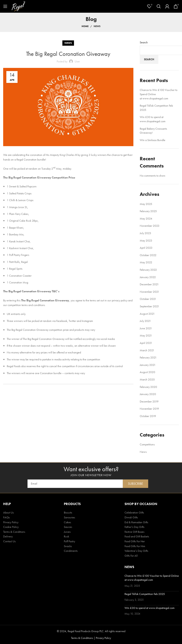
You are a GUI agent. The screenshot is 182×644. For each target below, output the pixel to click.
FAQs (6, 517)
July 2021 (145, 321)
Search (144, 42)
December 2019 (149, 401)
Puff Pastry (69, 541)
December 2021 (149, 284)
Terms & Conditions (14, 532)
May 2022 (146, 262)
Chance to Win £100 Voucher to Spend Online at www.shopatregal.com (152, 578)
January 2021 (148, 365)
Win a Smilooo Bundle (153, 140)
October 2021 (148, 299)
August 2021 (147, 314)
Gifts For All (131, 556)
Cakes (67, 522)
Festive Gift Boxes (134, 532)
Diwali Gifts (131, 517)
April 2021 (146, 343)
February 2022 (148, 270)
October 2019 (148, 416)
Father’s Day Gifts (134, 527)
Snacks (68, 546)
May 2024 (146, 218)
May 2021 (146, 335)
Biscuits (68, 512)
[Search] (159, 6)
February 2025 (148, 211)
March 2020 (147, 379)
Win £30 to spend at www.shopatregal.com (153, 119)
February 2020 (148, 387)
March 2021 (147, 350)
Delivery (8, 536)
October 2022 (148, 255)
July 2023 (145, 233)
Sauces (68, 527)
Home (85, 26)
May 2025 (146, 204)
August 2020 (147, 372)
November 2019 (149, 409)
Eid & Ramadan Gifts (136, 522)
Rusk (66, 536)
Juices (67, 532)
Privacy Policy (11, 522)
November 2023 (150, 226)
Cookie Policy (11, 527)
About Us (8, 512)
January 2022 (148, 277)
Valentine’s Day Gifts (136, 551)
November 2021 (149, 292)
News (97, 26)
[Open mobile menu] (5, 6)
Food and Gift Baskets (137, 536)
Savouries (69, 517)
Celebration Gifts (134, 512)
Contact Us (9, 541)
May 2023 (146, 240)
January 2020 (148, 394)
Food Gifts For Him (135, 546)
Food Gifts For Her (135, 541)
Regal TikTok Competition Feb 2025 (145, 594)
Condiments (71, 551)
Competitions (147, 444)
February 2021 (148, 357)
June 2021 (146, 328)
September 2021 (149, 306)
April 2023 (146, 248)
